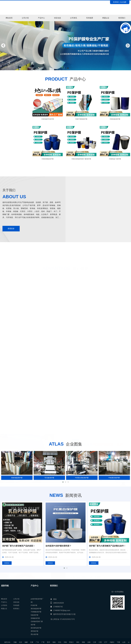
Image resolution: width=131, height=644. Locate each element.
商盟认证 (106, 18)
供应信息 (57, 18)
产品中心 (41, 18)
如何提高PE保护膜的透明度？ (102, 616)
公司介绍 (25, 18)
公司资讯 (74, 18)
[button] (63, 68)
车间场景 (90, 18)
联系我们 (116, 2)
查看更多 (50, 633)
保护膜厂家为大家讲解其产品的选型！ (62, 616)
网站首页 (9, 18)
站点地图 (123, 2)
